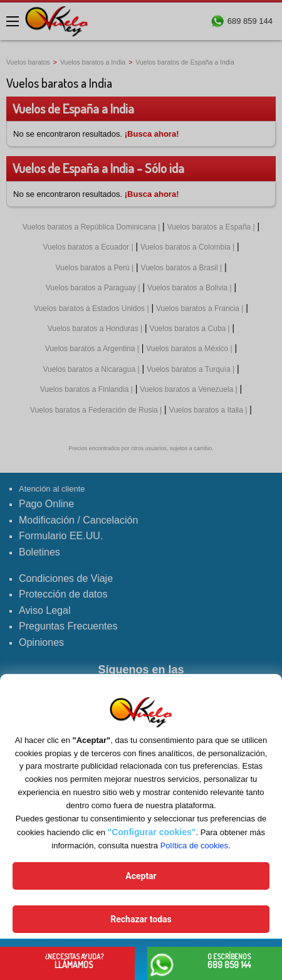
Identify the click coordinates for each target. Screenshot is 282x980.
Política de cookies (194, 846)
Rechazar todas (141, 919)
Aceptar (141, 876)
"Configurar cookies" (152, 832)
